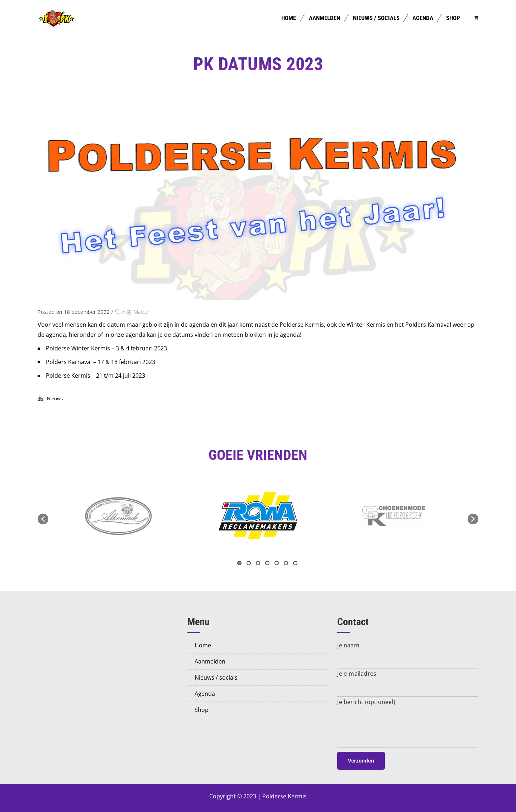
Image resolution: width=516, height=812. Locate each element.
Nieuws (55, 398)
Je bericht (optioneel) (366, 702)
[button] (43, 519)
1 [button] (239, 563)
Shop (453, 18)
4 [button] (267, 563)
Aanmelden (324, 18)
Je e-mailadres (357, 674)
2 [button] (249, 563)
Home (289, 18)
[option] (258, 515)
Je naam (348, 645)
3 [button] (258, 563)
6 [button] (286, 563)
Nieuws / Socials (376, 18)
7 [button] (295, 563)
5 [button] (277, 563)
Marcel (142, 312)
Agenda (423, 18)
